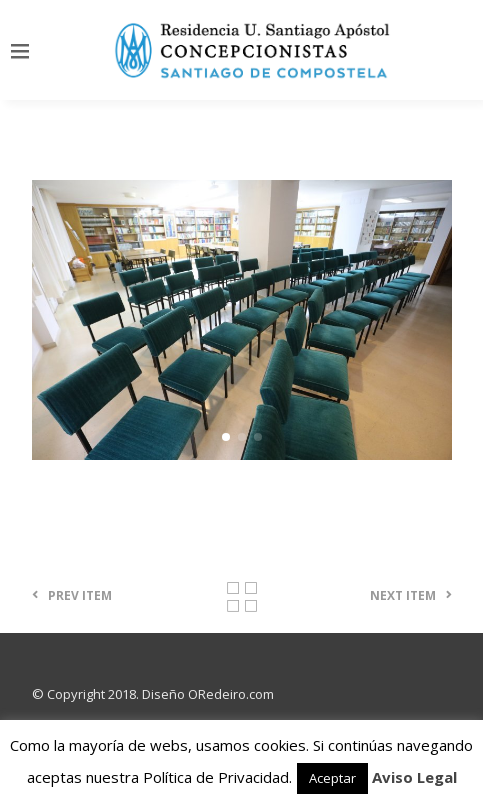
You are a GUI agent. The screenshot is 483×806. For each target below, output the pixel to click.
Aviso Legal (414, 777)
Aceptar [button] (332, 778)
